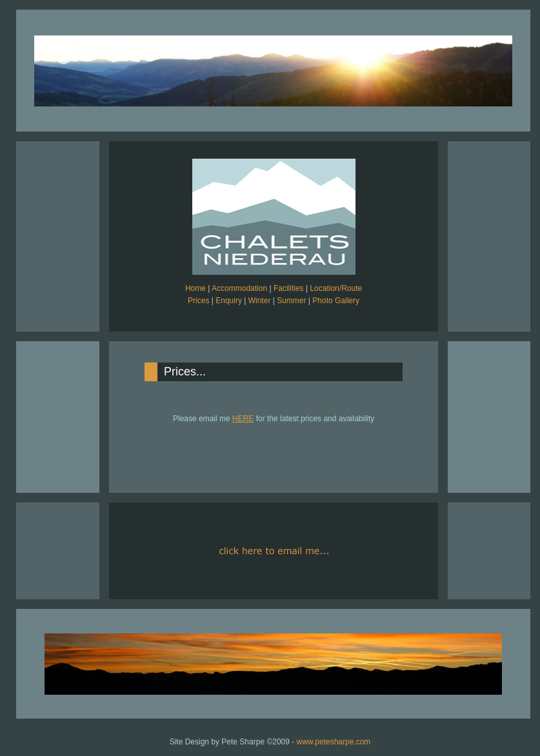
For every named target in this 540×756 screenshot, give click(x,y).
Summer (291, 301)
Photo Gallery (336, 301)
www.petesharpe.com (334, 742)
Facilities (289, 288)
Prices (198, 301)
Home (195, 288)
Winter (260, 301)
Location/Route (336, 288)
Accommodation (239, 288)
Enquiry (229, 301)
